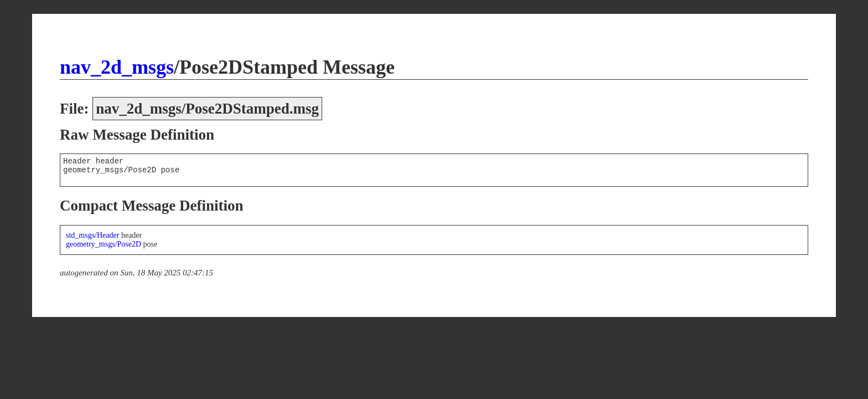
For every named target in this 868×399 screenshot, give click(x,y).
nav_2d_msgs (117, 67)
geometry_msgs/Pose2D (104, 244)
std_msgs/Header (92, 235)
